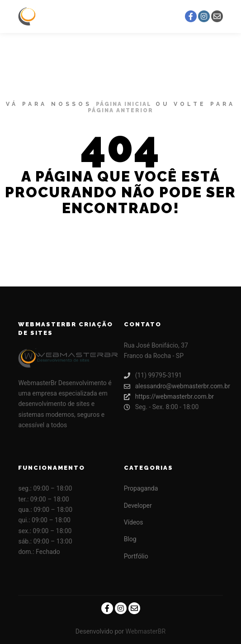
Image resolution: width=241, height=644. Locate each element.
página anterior (120, 110)
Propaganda (141, 488)
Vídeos (134, 522)
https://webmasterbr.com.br (169, 397)
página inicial (124, 104)
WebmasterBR (145, 631)
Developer (138, 506)
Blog (130, 539)
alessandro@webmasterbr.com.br (173, 386)
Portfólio (136, 556)
